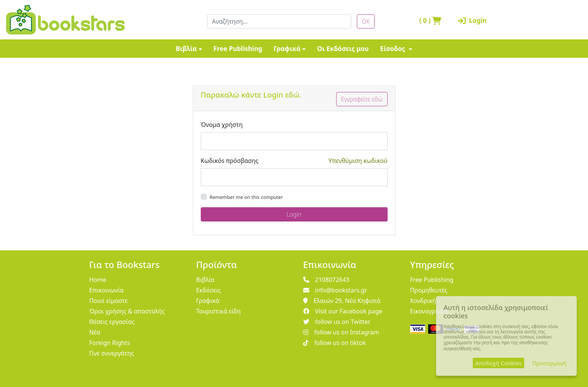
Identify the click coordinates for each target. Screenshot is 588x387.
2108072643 (326, 280)
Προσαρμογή (550, 363)
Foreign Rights (110, 343)
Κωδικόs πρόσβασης (230, 161)
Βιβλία (186, 49)
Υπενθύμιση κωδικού (358, 161)
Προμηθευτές (429, 290)
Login (472, 20)
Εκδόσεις (209, 290)
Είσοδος (394, 49)
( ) (430, 20)
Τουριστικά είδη (219, 311)
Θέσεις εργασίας (112, 322)
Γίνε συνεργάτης (112, 353)
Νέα (95, 332)
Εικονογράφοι (430, 311)
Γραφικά (287, 49)
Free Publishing (238, 49)
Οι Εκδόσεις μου (343, 49)
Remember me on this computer (247, 197)
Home (98, 280)
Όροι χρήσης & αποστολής (127, 311)
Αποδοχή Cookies (499, 363)
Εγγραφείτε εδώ (362, 99)
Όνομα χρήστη (222, 125)
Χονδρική (423, 301)
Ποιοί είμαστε (109, 301)
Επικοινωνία (107, 290)
